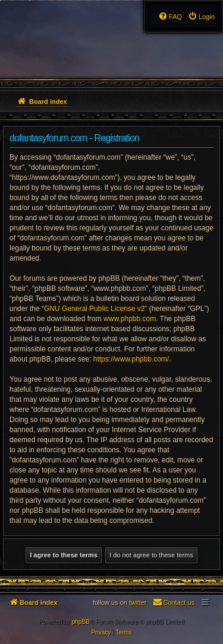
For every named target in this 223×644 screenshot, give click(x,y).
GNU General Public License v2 (94, 309)
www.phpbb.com (130, 319)
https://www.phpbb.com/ (131, 359)
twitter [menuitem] (138, 602)
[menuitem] (201, 17)
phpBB (81, 622)
